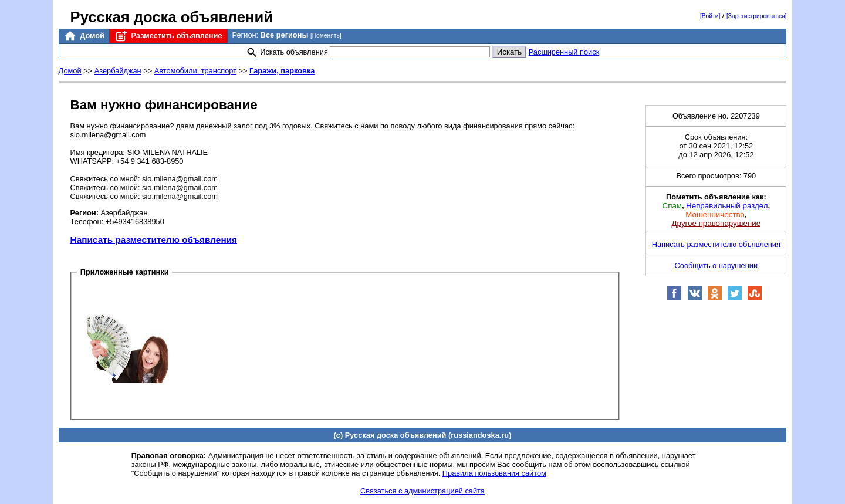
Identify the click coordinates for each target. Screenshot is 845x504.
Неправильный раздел (727, 206)
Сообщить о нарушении (716, 265)
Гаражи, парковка (282, 71)
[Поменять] (326, 35)
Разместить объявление (168, 36)
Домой (84, 36)
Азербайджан (118, 71)
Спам (672, 206)
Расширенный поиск (564, 52)
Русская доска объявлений (172, 17)
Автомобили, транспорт (195, 71)
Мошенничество (715, 214)
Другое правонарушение (716, 223)
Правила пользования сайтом (494, 473)
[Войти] (710, 16)
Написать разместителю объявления (154, 240)
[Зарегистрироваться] (756, 16)
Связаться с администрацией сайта (422, 491)
